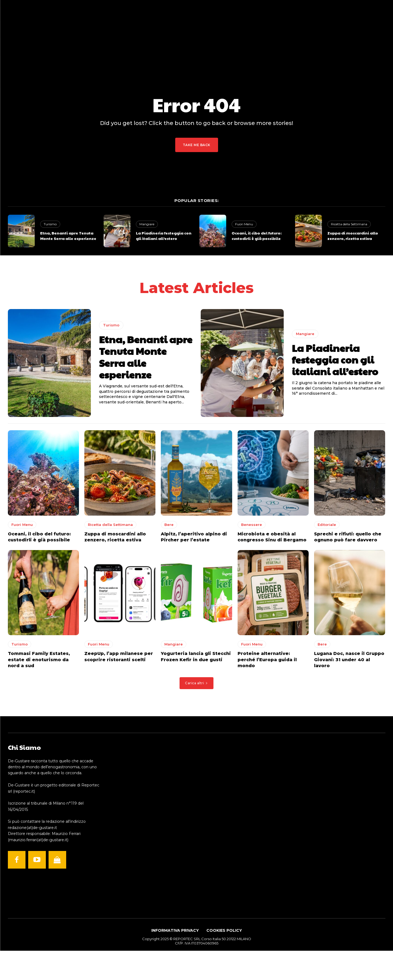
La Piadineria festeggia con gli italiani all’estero (164, 236)
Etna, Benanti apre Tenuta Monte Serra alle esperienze (68, 236)
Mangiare (147, 224)
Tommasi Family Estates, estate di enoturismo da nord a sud (39, 661)
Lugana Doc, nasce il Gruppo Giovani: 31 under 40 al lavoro (349, 661)
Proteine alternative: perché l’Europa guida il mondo (267, 661)
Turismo (50, 224)
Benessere (252, 526)
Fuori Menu (244, 224)
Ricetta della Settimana (349, 224)
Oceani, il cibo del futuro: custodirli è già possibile (257, 236)
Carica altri (196, 685)
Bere (169, 526)
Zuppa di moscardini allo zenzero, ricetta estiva (353, 236)
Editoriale (327, 526)
